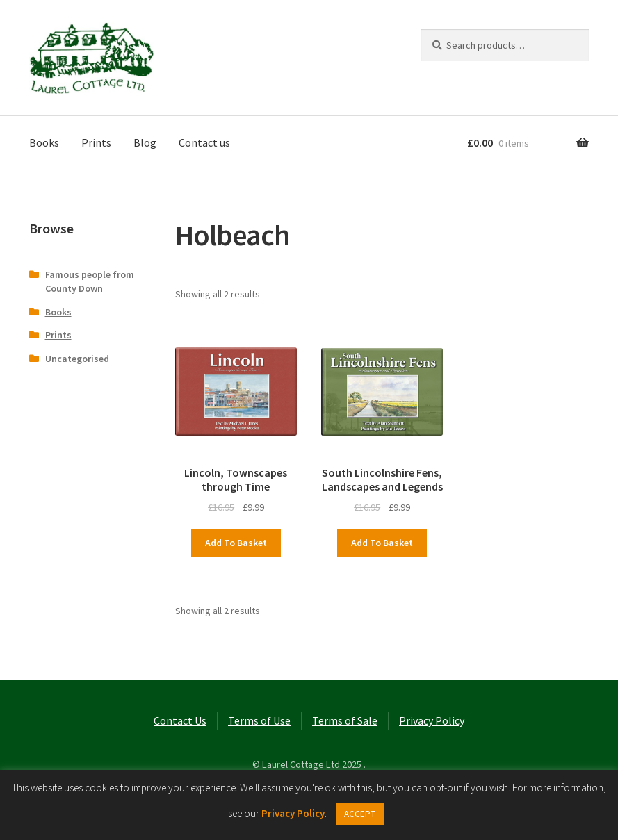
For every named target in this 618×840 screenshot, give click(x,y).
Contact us (204, 142)
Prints (96, 142)
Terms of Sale (345, 720)
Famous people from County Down (90, 281)
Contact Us (180, 720)
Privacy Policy (432, 720)
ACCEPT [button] (360, 814)
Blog (145, 142)
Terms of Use (259, 720)
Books (44, 142)
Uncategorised (77, 359)
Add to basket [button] (236, 543)
